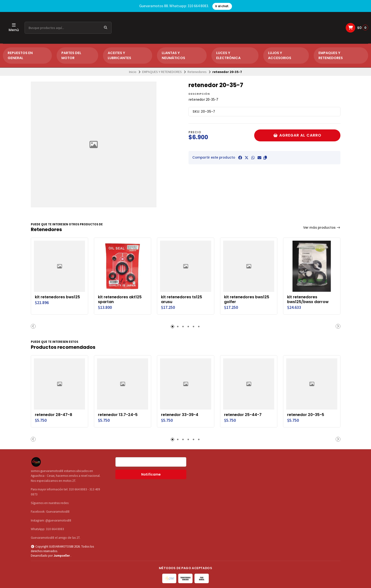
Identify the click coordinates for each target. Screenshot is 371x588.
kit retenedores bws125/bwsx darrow (308, 300)
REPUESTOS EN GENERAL (20, 55)
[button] (265, 158)
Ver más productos (322, 228)
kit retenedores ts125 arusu (182, 300)
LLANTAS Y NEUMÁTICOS (173, 55)
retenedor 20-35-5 (306, 415)
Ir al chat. (222, 6)
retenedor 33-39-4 (180, 415)
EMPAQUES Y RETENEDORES (331, 55)
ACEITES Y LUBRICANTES (119, 55)
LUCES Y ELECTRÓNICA (228, 55)
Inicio (133, 72)
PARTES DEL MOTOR (71, 55)
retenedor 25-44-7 (243, 415)
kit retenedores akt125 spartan (120, 300)
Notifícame (151, 474)
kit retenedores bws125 (57, 297)
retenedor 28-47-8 (54, 415)
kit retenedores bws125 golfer (247, 300)
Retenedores (197, 72)
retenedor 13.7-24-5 (118, 415)
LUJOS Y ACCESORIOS (280, 55)
